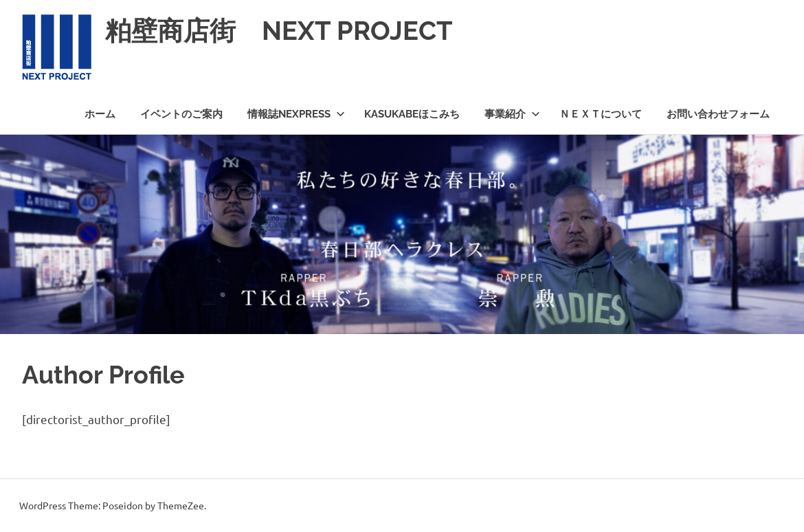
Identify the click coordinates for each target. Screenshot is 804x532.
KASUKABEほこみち (412, 114)
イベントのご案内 (181, 114)
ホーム (100, 114)
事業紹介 (512, 114)
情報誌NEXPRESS (296, 114)
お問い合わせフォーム (718, 114)
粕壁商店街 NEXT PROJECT (279, 31)
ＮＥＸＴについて (601, 114)
